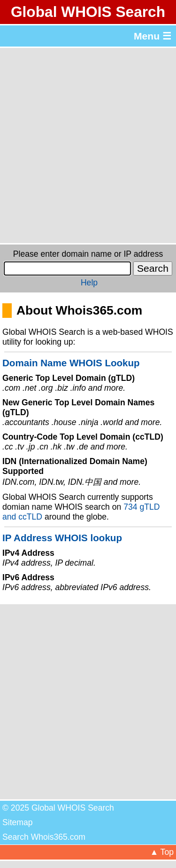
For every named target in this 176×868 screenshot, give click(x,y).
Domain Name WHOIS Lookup (71, 363)
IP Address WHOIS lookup (62, 538)
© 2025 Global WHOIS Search (58, 808)
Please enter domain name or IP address (88, 254)
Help (89, 283)
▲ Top (162, 852)
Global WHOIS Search (88, 12)
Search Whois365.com (44, 837)
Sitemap (18, 822)
